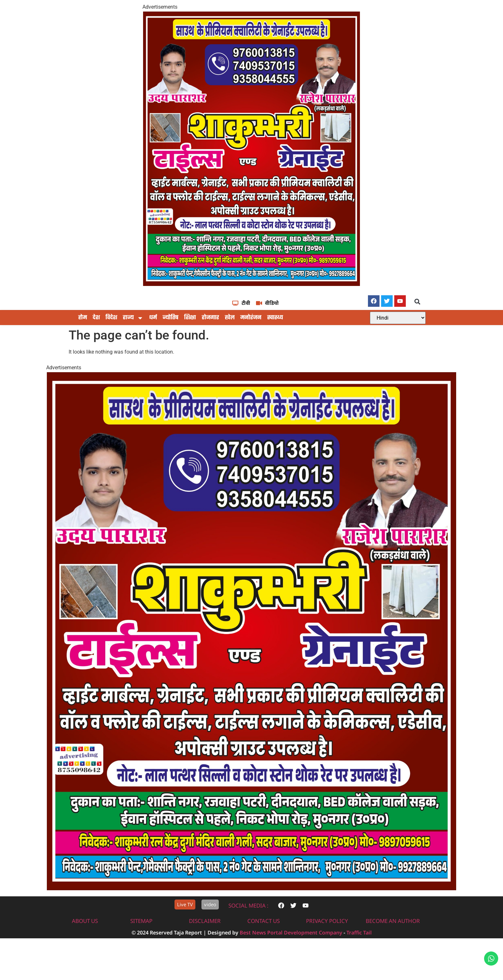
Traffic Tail (359, 961)
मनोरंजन (251, 347)
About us (85, 950)
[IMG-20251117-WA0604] (251, 284)
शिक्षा (190, 347)
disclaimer (205, 950)
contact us (264, 950)
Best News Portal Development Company (291, 961)
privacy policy (327, 950)
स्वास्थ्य (275, 347)
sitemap (141, 950)
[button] (418, 330)
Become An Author (393, 950)
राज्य (133, 347)
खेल (230, 347)
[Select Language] (398, 347)
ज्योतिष (171, 347)
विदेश (111, 347)
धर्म (153, 347)
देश (96, 347)
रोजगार (210, 347)
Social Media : (248, 934)
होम (83, 347)
